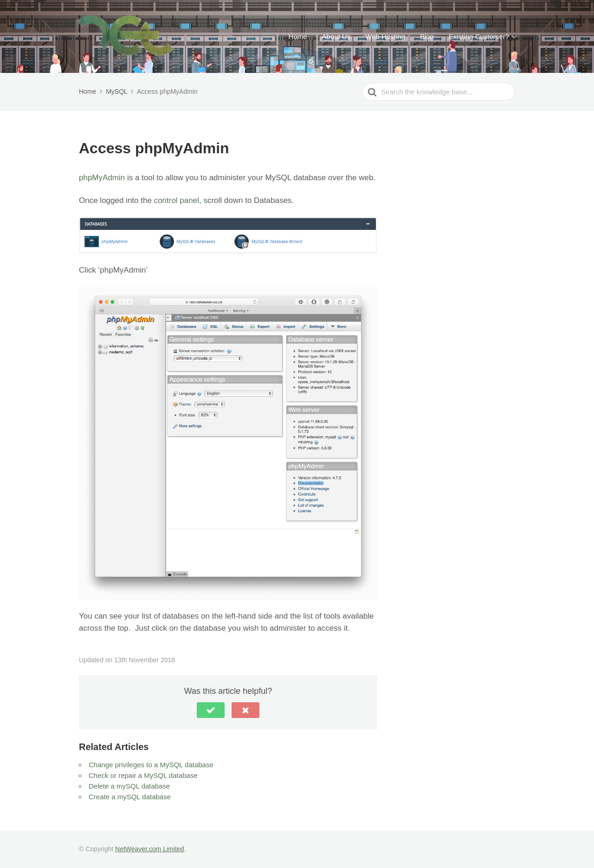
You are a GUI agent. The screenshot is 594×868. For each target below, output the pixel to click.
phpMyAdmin (102, 178)
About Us (336, 36)
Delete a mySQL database (129, 786)
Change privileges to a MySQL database (151, 765)
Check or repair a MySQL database (143, 775)
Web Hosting (385, 36)
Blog (427, 36)
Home (298, 36)
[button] (211, 710)
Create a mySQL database (130, 797)
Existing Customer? (479, 36)
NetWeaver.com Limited (149, 849)
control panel (177, 200)
